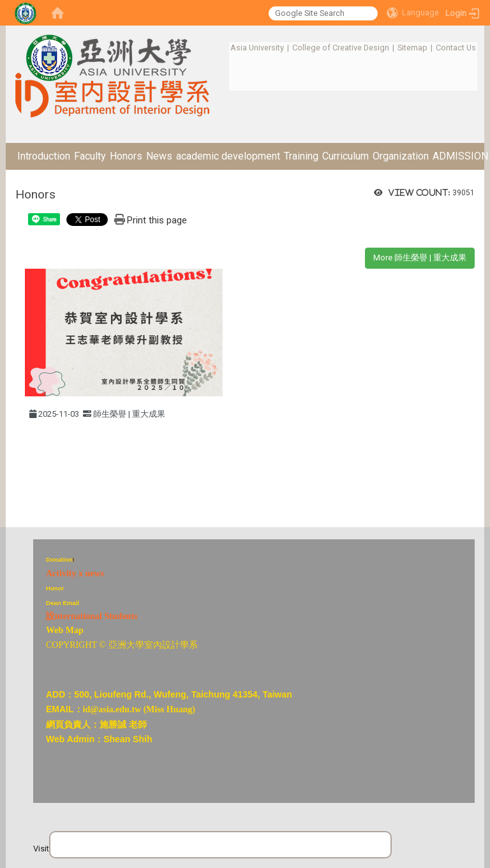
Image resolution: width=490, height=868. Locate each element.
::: (224, 48)
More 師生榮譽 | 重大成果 (420, 258)
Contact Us (456, 48)
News (159, 156)
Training (301, 156)
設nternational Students (92, 616)
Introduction (44, 156)
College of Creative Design (341, 48)
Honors (126, 156)
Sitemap (412, 48)
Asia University (257, 48)
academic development (228, 156)
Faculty (90, 156)
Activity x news (75, 573)
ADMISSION (460, 156)
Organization (401, 156)
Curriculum (345, 156)
